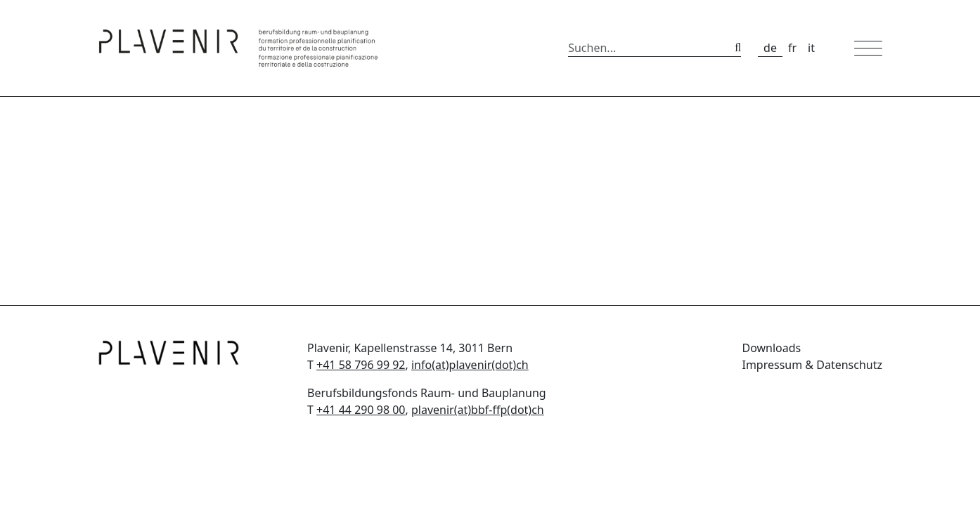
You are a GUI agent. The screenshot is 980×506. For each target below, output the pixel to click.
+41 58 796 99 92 (361, 365)
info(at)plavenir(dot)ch (470, 365)
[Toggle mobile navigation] (868, 48)
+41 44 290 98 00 (361, 410)
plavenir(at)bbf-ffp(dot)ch (478, 410)
